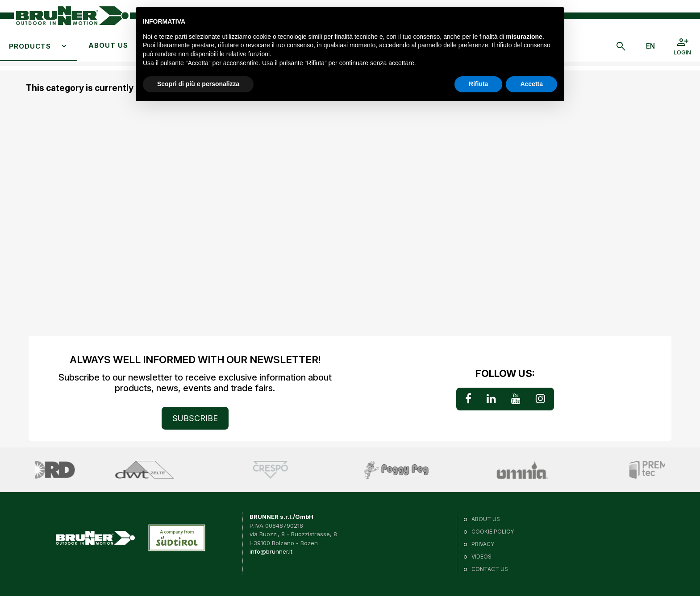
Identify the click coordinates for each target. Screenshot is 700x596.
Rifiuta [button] (479, 84)
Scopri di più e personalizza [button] (198, 84)
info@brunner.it (271, 551)
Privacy (483, 544)
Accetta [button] (531, 84)
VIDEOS (481, 557)
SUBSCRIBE (195, 418)
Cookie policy (493, 532)
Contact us (490, 569)
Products (30, 46)
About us (108, 45)
